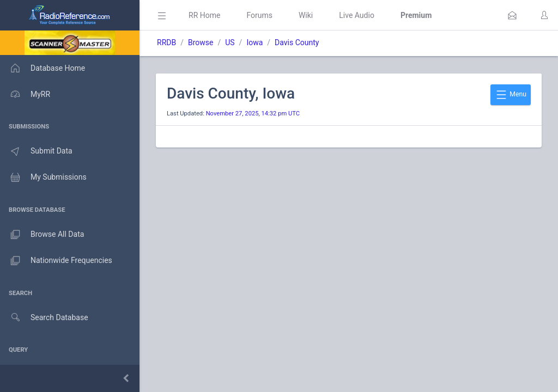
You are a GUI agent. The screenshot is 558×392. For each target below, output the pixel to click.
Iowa (254, 42)
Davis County (297, 42)
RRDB (166, 42)
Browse (201, 42)
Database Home (43, 68)
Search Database (44, 318)
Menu (511, 95)
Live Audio (357, 15)
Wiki (306, 15)
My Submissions (43, 177)
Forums (259, 15)
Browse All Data (42, 235)
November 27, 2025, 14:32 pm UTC (253, 114)
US (230, 42)
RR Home (204, 15)
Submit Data (36, 151)
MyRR (25, 94)
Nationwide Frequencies (56, 261)
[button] (512, 15)
